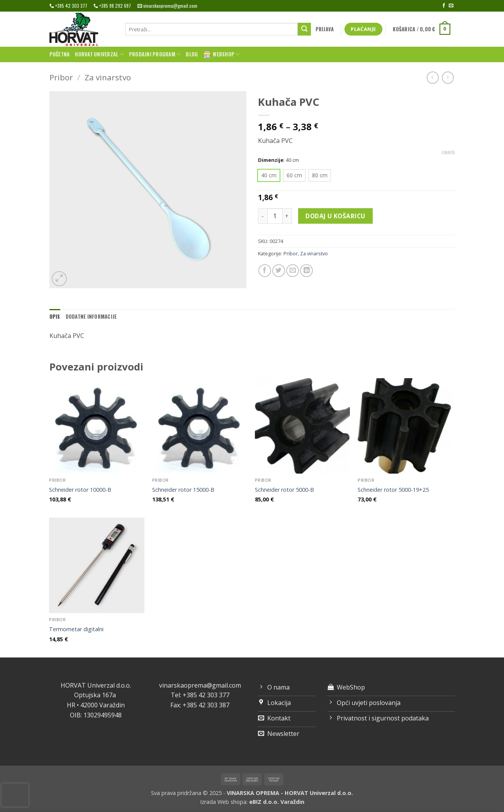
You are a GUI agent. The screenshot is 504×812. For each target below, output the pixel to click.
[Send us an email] (451, 6)
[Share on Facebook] (265, 271)
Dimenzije (271, 160)
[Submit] (304, 29)
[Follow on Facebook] (444, 6)
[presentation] (15, 795)
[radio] (269, 175)
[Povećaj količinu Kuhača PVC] (287, 216)
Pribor (61, 77)
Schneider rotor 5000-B (284, 490)
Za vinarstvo (108, 77)
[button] (325, 29)
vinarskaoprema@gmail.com (200, 685)
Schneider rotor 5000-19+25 (393, 490)
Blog (192, 54)
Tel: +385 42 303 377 (200, 695)
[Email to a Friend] (293, 271)
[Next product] (433, 77)
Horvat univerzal (99, 54)
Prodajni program (155, 54)
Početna (60, 54)
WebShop (221, 54)
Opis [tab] (55, 317)
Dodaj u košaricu (335, 216)
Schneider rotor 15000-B (183, 490)
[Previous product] (448, 77)
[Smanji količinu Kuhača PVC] (263, 216)
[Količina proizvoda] (275, 216)
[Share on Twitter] (279, 271)
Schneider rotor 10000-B (80, 490)
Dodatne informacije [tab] (91, 317)
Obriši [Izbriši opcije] (448, 153)
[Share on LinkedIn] (306, 271)
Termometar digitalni (76, 629)
